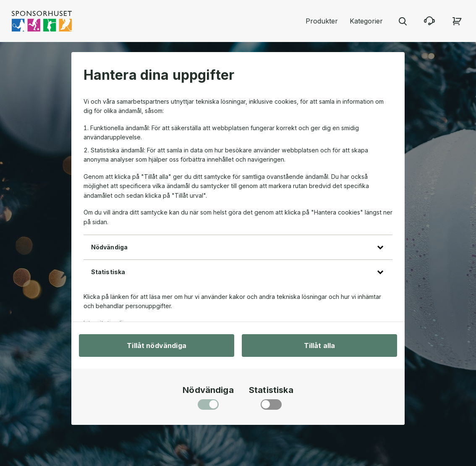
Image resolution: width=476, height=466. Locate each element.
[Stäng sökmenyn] (403, 21)
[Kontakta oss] (429, 21)
